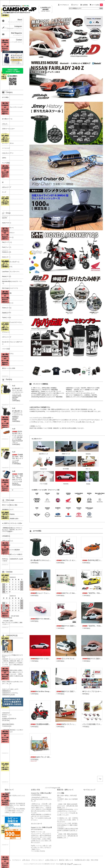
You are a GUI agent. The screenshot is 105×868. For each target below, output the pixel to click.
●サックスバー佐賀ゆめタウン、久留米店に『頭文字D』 (82, 395)
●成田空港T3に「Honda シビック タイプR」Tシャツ (46, 391)
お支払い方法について (52, 860)
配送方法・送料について (66, 860)
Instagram (54, 788)
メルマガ (47, 788)
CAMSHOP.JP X (6, 691)
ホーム (9, 860)
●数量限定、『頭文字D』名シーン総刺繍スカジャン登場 (82, 390)
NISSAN (88, 454)
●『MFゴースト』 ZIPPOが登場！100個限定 (44, 388)
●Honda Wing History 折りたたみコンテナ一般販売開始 (47, 397)
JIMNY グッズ (66, 454)
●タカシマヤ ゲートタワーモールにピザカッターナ (80, 393)
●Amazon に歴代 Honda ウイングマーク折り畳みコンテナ (48, 393)
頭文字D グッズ (43, 454)
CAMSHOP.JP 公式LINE (8, 695)
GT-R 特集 (66, 469)
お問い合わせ (26, 860)
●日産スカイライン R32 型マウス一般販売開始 (45, 390)
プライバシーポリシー (38, 860)
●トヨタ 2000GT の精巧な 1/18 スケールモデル (45, 395)
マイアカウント (65, 5)
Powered (69, 864)
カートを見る (97, 5)
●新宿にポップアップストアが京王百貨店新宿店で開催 (81, 397)
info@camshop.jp (7, 618)
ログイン (76, 5)
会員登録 (85, 5)
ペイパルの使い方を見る (38, 851)
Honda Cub (44, 469)
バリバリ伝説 (43, 484)
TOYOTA (66, 484)
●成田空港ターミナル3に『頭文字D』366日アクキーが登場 (83, 388)
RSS (92, 860)
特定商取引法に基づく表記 (82, 860)
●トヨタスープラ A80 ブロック (75, 391)
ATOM (96, 860)
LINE (59, 788)
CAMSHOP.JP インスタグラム (10, 693)
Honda (88, 484)
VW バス (88, 469)
